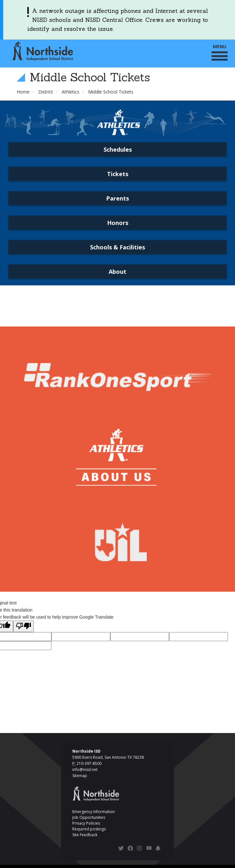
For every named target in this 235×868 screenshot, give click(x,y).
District (46, 92)
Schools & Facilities (117, 247)
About (117, 272)
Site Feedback (85, 835)
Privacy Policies (86, 823)
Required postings (89, 829)
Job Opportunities (89, 817)
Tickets (118, 174)
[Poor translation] (23, 626)
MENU (220, 52)
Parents (117, 198)
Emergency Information (94, 812)
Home (23, 92)
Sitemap (80, 776)
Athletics (71, 92)
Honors (118, 223)
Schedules (118, 149)
